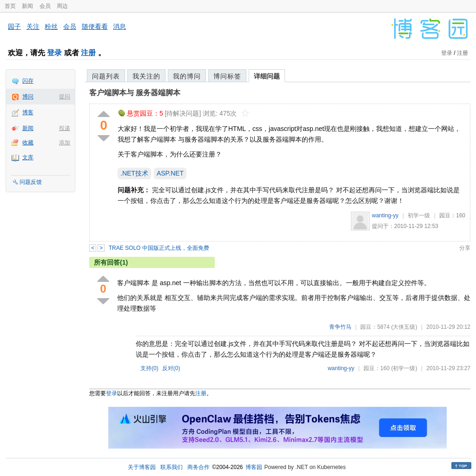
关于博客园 (142, 467)
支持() (149, 368)
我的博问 (187, 76)
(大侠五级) (404, 327)
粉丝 (51, 26)
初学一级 (419, 215)
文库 (28, 157)
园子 (14, 26)
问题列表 (106, 76)
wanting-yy (385, 215)
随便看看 (95, 26)
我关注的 (146, 76)
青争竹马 (340, 327)
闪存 (28, 81)
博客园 (254, 467)
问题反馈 (31, 182)
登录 (54, 53)
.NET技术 (134, 173)
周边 (62, 6)
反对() (171, 368)
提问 (65, 97)
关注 (33, 26)
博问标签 (227, 76)
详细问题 (267, 76)
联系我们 (172, 467)
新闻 (27, 6)
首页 (10, 6)
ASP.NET (170, 173)
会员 (45, 6)
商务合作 (198, 467)
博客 (28, 112)
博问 (28, 97)
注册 (88, 53)
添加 (65, 143)
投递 (65, 128)
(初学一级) (404, 368)
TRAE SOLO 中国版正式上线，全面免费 (159, 248)
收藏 (28, 143)
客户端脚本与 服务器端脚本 (135, 93)
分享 (465, 248)
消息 (119, 26)
